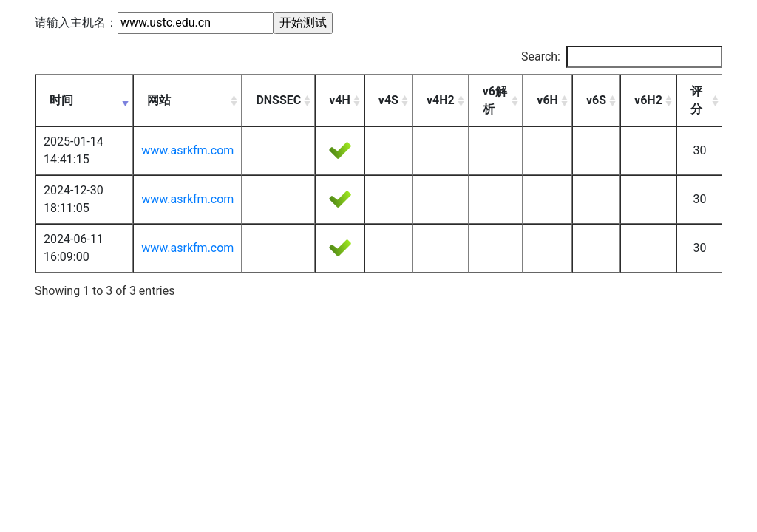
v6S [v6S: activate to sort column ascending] (596, 100)
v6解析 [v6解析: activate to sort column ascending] (495, 100)
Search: (622, 57)
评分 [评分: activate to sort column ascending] (696, 100)
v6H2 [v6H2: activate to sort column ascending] (648, 100)
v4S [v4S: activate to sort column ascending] (388, 100)
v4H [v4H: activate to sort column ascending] (340, 100)
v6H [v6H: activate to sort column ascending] (547, 100)
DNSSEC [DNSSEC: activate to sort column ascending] (278, 100)
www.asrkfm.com (187, 150)
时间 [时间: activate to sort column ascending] (61, 100)
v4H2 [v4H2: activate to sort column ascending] (441, 100)
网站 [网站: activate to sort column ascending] (159, 100)
